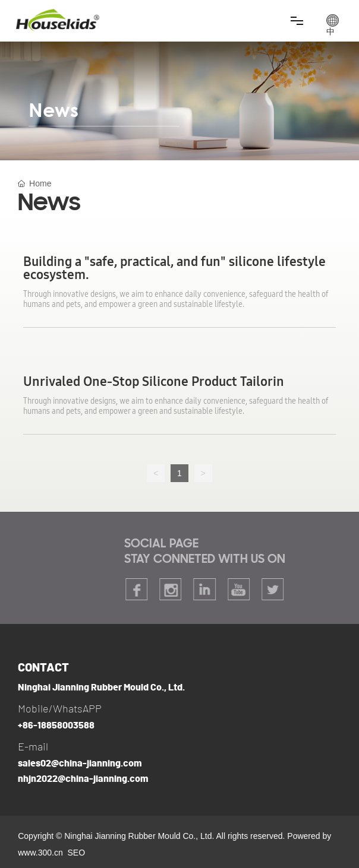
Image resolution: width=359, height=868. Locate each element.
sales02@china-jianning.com (80, 764)
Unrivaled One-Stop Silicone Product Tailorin (154, 382)
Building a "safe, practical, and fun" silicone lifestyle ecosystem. (174, 268)
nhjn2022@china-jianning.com (83, 779)
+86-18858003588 (56, 726)
